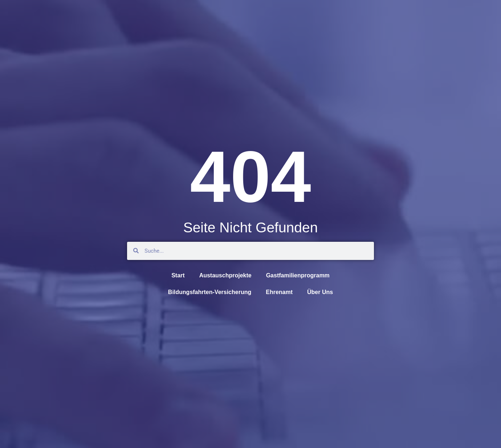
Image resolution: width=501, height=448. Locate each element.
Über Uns (320, 292)
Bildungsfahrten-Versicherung (210, 292)
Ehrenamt (279, 292)
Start (178, 275)
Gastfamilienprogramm (298, 275)
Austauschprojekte (225, 275)
